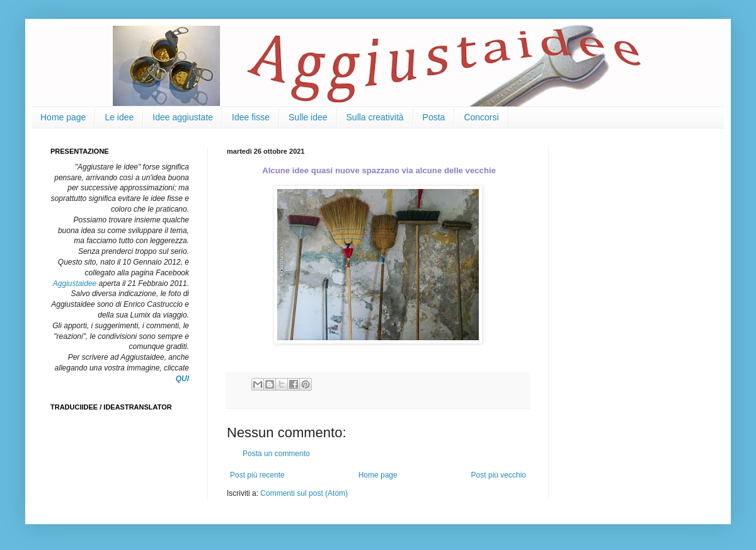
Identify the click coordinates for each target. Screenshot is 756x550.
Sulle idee (308, 117)
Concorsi (481, 117)
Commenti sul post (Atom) (304, 493)
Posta (434, 117)
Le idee (119, 117)
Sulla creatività (375, 117)
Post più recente (257, 475)
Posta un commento (276, 454)
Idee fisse (251, 117)
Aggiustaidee (75, 284)
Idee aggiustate (183, 117)
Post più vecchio (499, 475)
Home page (63, 117)
